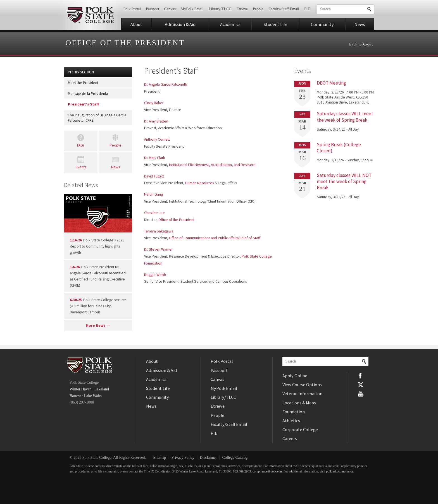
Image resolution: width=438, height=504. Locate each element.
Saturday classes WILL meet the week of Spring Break (345, 117)
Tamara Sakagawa (159, 231)
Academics (230, 24)
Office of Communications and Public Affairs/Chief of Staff (215, 238)
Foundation (294, 412)
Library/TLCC (220, 9)
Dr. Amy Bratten (156, 121)
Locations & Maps (299, 403)
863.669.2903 (242, 471)
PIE (307, 9)
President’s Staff (83, 104)
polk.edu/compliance (340, 471)
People (258, 9)
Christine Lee (154, 213)
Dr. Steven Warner (158, 249)
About (136, 24)
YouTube (361, 394)
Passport (152, 9)
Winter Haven (80, 389)
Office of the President (125, 43)
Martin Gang (153, 194)
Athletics (291, 421)
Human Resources (199, 183)
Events (81, 167)
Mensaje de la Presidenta (88, 94)
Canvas (170, 9)
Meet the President (83, 83)
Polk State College (90, 15)
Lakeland (102, 389)
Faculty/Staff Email (284, 9)
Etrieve (242, 9)
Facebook (361, 376)
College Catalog (235, 458)
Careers (290, 438)
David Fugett (154, 176)
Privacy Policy (183, 458)
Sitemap (160, 458)
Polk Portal (132, 9)
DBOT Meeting (331, 83)
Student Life (276, 24)
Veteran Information (302, 393)
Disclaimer (208, 458)
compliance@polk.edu (267, 471)
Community (322, 24)
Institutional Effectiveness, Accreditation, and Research (212, 165)
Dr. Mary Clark (155, 158)
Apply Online (295, 376)
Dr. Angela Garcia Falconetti (166, 84)
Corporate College (300, 429)
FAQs (81, 145)
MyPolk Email (192, 9)
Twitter (361, 385)
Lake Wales (93, 396)
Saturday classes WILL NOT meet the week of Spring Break (344, 181)
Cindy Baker (154, 103)
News (360, 24)
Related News (81, 185)
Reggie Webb (155, 275)
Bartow (75, 396)
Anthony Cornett (157, 139)
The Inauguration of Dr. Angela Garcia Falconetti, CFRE (97, 118)
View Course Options (302, 385)
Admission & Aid (180, 24)
